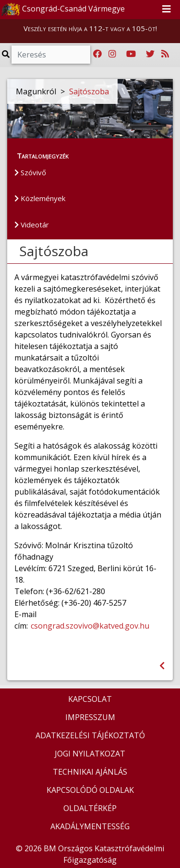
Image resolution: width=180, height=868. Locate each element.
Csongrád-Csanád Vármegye (63, 10)
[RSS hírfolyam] (165, 54)
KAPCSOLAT (90, 699)
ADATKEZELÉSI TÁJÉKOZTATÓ (90, 735)
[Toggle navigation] (167, 10)
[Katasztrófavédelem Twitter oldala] (150, 54)
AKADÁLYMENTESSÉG (90, 826)
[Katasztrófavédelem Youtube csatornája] (131, 54)
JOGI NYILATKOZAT (90, 754)
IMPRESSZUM (90, 717)
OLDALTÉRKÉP (90, 808)
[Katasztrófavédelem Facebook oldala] (97, 54)
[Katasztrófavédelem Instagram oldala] (112, 54)
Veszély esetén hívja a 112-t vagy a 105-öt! (90, 28)
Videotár (32, 225)
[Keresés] (51, 55)
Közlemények (40, 198)
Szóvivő (30, 172)
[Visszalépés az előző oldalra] (162, 666)
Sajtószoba (89, 91)
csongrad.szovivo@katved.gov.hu (90, 626)
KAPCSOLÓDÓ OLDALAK (90, 790)
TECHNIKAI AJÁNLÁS (90, 772)
